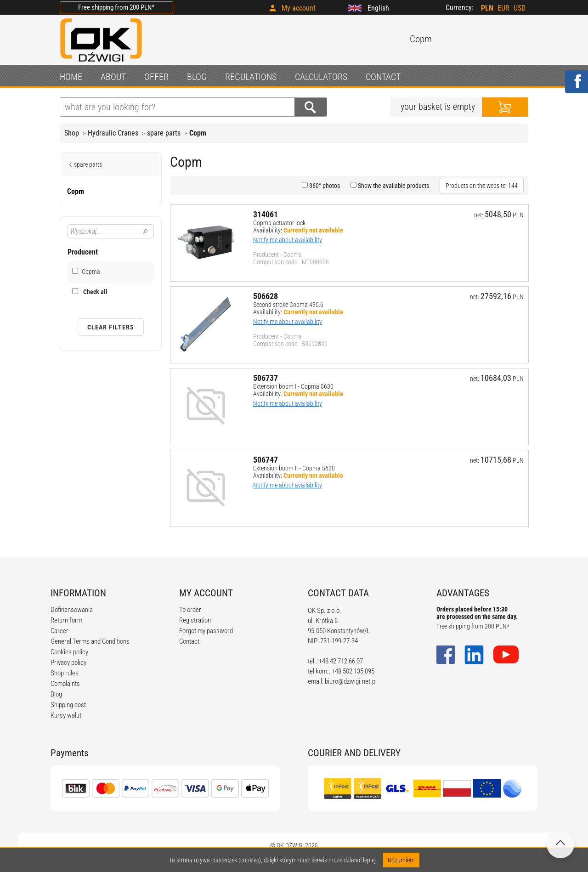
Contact (189, 641)
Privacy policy (68, 662)
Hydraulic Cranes (113, 133)
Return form (66, 620)
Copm (198, 133)
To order (190, 610)
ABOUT (113, 77)
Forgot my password (206, 631)
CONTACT (383, 77)
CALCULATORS (321, 77)
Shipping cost (68, 705)
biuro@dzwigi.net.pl (351, 681)
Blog (56, 694)
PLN (487, 8)
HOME (71, 77)
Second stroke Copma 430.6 (288, 305)
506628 (266, 296)
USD (520, 8)
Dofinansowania (72, 610)
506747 (266, 460)
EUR (503, 8)
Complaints (65, 684)
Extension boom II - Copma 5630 (294, 468)
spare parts (164, 133)
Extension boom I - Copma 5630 (293, 386)
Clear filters (111, 327)
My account (299, 8)
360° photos (324, 186)
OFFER (156, 77)
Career (59, 631)
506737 (266, 378)
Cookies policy (69, 652)
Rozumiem (401, 860)
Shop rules (65, 673)
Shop (72, 133)
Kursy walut (66, 715)
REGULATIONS (251, 77)
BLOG (197, 77)
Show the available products (393, 186)
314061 (266, 214)
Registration (195, 620)
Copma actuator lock (279, 223)
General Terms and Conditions (90, 641)
